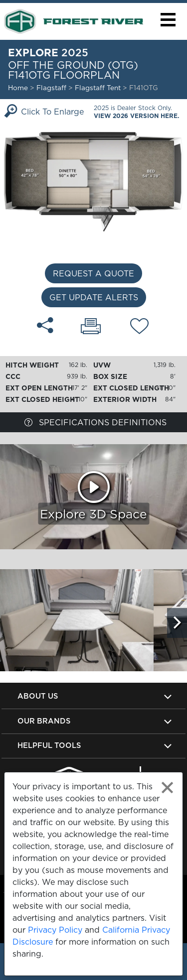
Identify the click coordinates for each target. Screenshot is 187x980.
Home (18, 88)
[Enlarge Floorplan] (93, 181)
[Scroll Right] (177, 623)
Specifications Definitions (95, 422)
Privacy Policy (55, 930)
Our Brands (44, 721)
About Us (38, 696)
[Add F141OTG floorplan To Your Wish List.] (139, 328)
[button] (168, 20)
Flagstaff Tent (99, 88)
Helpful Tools (49, 745)
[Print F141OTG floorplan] (91, 327)
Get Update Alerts (94, 297)
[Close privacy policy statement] (167, 788)
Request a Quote (93, 273)
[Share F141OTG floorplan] (45, 325)
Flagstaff (51, 88)
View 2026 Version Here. (136, 116)
